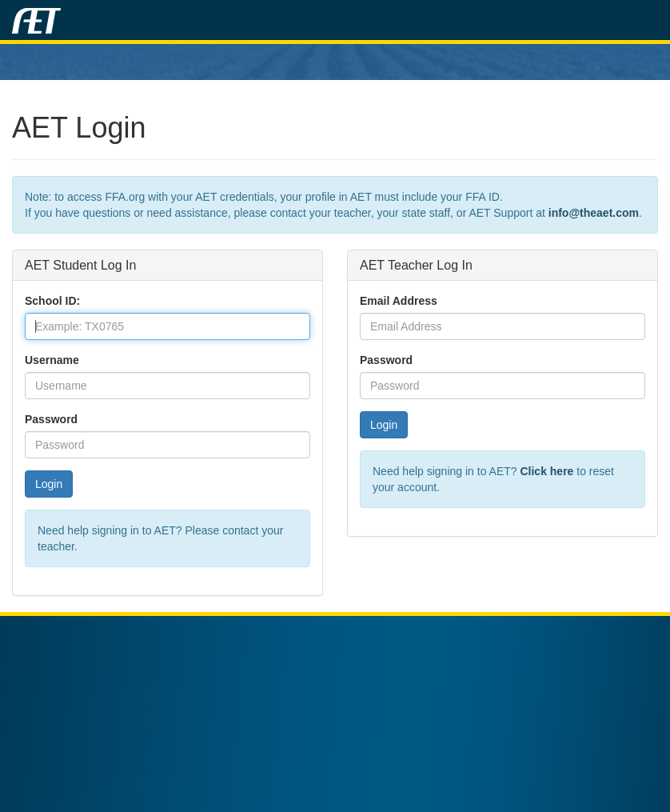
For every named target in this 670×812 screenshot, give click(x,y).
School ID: (52, 301)
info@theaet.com (594, 213)
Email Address (399, 301)
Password (51, 419)
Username (52, 360)
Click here (546, 471)
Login (49, 484)
